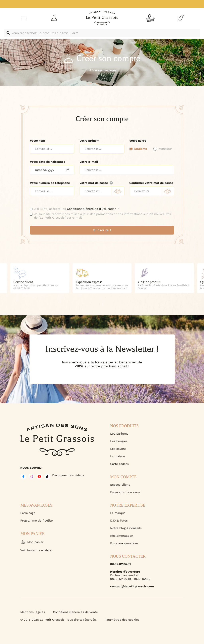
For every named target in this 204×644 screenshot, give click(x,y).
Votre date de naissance (48, 162)
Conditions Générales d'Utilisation (92, 209)
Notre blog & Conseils (126, 528)
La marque (118, 513)
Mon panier (32, 542)
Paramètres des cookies (122, 620)
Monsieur (165, 149)
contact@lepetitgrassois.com (132, 586)
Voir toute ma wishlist (36, 550)
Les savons (118, 449)
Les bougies (119, 441)
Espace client (120, 485)
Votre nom (37, 141)
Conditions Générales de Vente (75, 612)
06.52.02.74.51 (120, 564)
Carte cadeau (120, 464)
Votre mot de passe (96, 183)
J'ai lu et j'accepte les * (77, 209)
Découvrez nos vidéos (68, 475)
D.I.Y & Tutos (119, 521)
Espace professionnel (126, 492)
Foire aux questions (124, 543)
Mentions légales (33, 612)
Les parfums (119, 434)
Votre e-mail (89, 162)
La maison (118, 456)
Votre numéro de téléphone (50, 183)
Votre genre (138, 141)
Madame (141, 149)
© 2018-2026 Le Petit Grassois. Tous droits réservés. (58, 620)
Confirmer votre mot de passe (151, 183)
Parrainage (28, 513)
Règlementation (122, 536)
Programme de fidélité (37, 521)
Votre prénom (89, 141)
